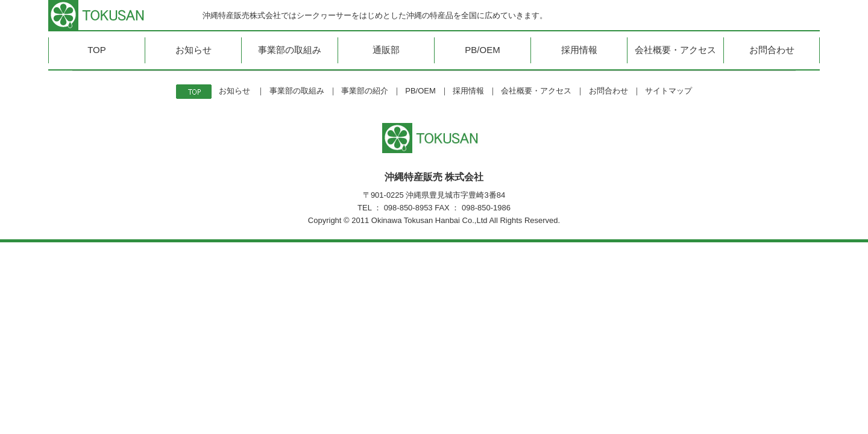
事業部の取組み (297, 91)
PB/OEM (420, 91)
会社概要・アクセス (536, 91)
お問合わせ (609, 91)
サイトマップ (668, 91)
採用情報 (468, 91)
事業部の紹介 (365, 91)
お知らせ (234, 91)
